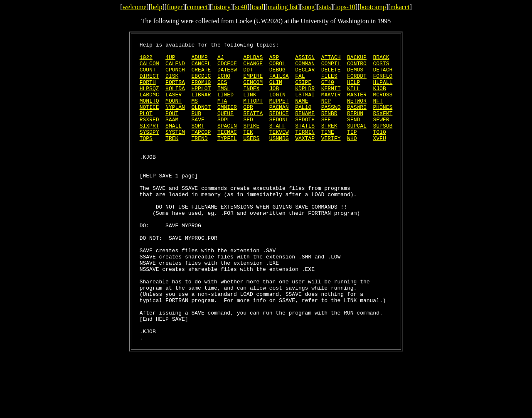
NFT (378, 113)
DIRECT (149, 83)
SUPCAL (357, 143)
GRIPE (303, 91)
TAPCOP (201, 150)
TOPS (146, 158)
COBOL (277, 68)
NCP (326, 113)
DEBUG (277, 76)
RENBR (329, 128)
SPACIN (227, 143)
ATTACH (331, 61)
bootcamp (373, 7)
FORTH (148, 91)
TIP (352, 150)
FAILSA (279, 83)
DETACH (383, 76)
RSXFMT (383, 128)
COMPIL (331, 68)
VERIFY (331, 158)
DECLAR (305, 76)
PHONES (383, 120)
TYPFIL (227, 158)
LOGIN (277, 106)
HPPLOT (201, 98)
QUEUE (225, 128)
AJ (221, 61)
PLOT (146, 128)
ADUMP (200, 61)
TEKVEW (279, 150)
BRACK (381, 61)
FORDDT (357, 83)
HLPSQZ (149, 98)
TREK (172, 158)
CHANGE (253, 68)
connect (197, 7)
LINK (250, 106)
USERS (251, 158)
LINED (225, 106)
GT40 (328, 91)
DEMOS (355, 76)
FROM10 (201, 91)
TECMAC (227, 150)
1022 (146, 61)
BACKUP (357, 61)
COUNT (148, 76)
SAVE (198, 135)
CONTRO (357, 68)
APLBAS (253, 61)
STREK (329, 143)
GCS (222, 91)
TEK (248, 150)
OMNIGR (227, 120)
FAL (300, 83)
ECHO (224, 83)
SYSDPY (149, 150)
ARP (274, 61)
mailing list (283, 7)
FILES (329, 83)
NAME (302, 113)
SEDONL (279, 135)
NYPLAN (175, 120)
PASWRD (357, 120)
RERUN (355, 128)
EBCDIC (201, 83)
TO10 (379, 150)
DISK (172, 83)
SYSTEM (175, 150)
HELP (353, 91)
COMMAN (305, 68)
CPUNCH (175, 76)
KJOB (379, 98)
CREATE (201, 76)
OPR (248, 120)
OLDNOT (201, 120)
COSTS (381, 68)
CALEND (175, 68)
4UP (170, 61)
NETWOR (357, 113)
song (308, 7)
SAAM (172, 135)
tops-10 (345, 7)
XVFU (379, 158)
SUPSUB (383, 143)
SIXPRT (149, 143)
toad (258, 7)
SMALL (174, 143)
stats (325, 7)
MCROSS (383, 106)
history (221, 7)
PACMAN (279, 120)
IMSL (224, 98)
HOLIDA (175, 98)
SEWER (381, 135)
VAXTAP (305, 158)
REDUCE (279, 128)
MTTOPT (253, 113)
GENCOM (253, 91)
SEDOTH (305, 135)
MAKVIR (331, 106)
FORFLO (383, 83)
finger (175, 7)
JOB (274, 98)
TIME (328, 150)
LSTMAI (305, 106)
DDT (248, 76)
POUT (172, 128)
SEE (326, 135)
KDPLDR (305, 98)
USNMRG (279, 158)
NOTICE (149, 120)
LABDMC (149, 106)
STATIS (305, 143)
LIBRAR (201, 106)
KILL (353, 98)
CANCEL (201, 68)
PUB (196, 128)
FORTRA (175, 91)
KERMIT (331, 98)
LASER (174, 106)
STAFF (277, 143)
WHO (352, 158)
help (157, 7)
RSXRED (149, 135)
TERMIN (305, 150)
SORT (198, 143)
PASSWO (331, 120)
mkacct (400, 7)
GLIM (276, 91)
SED (248, 135)
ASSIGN (305, 61)
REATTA (253, 128)
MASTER (357, 106)
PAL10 (303, 120)
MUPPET (279, 113)
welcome (135, 7)
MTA (222, 113)
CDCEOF (227, 68)
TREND (200, 158)
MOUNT (174, 113)
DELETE (331, 76)
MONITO (149, 113)
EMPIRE (253, 83)
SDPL (224, 135)
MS (195, 113)
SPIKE (251, 143)
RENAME (305, 128)
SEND (353, 135)
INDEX (251, 98)
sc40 (241, 7)
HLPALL (383, 91)
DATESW (227, 76)
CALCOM (149, 68)
